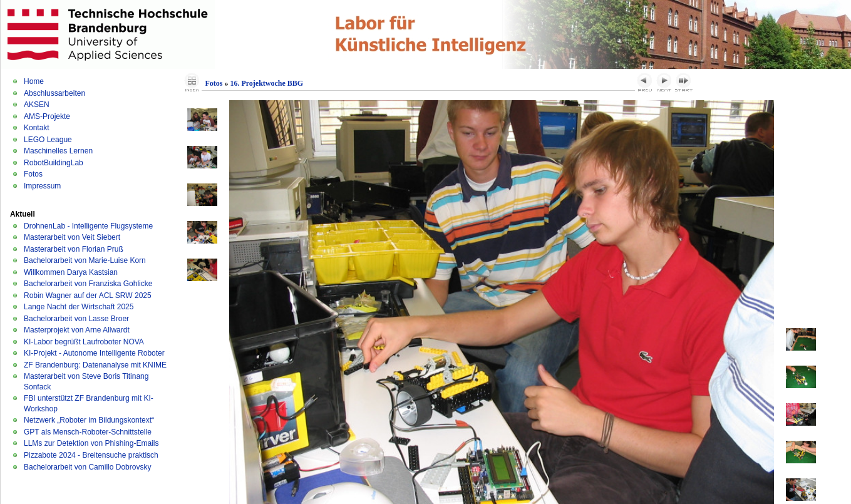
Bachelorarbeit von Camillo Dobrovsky (87, 467)
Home (34, 81)
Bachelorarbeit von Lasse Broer (76, 319)
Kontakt (37, 128)
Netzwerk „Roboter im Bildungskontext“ (89, 420)
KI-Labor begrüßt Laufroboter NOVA (84, 342)
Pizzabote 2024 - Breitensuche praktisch (91, 455)
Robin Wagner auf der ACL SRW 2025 (88, 296)
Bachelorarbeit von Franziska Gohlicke (88, 284)
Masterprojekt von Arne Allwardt (77, 330)
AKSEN (37, 105)
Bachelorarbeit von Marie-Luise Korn (85, 260)
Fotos (33, 174)
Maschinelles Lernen (58, 151)
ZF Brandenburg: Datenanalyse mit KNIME (95, 365)
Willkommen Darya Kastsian (71, 272)
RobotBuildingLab (54, 163)
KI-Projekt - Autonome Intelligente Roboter (94, 353)
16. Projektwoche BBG (266, 83)
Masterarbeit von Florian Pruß (74, 249)
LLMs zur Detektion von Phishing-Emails (91, 443)
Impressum (42, 186)
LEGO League (48, 140)
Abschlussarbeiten (54, 93)
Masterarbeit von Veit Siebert (72, 237)
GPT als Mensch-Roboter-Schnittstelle (88, 432)
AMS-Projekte (47, 116)
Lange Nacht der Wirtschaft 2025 (79, 307)
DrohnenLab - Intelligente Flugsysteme (88, 226)
